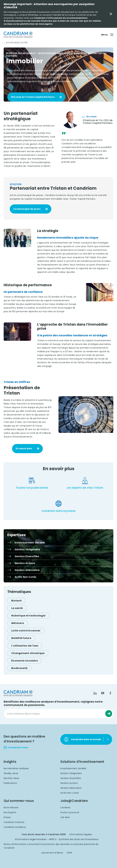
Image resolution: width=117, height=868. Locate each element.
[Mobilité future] (21, 638)
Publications (10, 783)
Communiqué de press (27, 209)
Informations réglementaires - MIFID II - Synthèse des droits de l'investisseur (57, 839)
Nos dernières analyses (16, 768)
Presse (7, 817)
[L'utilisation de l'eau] (25, 646)
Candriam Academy (15, 827)
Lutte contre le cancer (26, 631)
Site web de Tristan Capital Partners (33, 97)
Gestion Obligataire (71, 773)
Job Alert (65, 817)
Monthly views (11, 778)
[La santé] (17, 608)
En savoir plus (24, 448)
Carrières (65, 808)
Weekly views (11, 773)
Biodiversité (19, 668)
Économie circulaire (25, 661)
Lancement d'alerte (52, 853)
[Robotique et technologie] (28, 616)
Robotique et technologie (28, 616)
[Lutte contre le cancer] (26, 631)
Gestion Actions (69, 783)
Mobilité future (21, 638)
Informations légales (81, 834)
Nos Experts (10, 812)
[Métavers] (18, 623)
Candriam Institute (14, 822)
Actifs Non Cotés (17, 43)
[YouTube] (103, 693)
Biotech (16, 601)
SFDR (69, 853)
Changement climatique (28, 653)
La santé (17, 608)
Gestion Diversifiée (71, 778)
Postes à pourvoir (70, 812)
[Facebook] (110, 693)
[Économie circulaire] (25, 661)
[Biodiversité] (19, 668)
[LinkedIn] (95, 693)
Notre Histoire (11, 808)
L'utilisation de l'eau (25, 646)
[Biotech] (16, 601)
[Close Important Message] (111, 14)
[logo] (18, 35)
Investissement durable (73, 768)
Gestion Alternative (71, 788)
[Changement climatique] (28, 653)
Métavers (18, 623)
